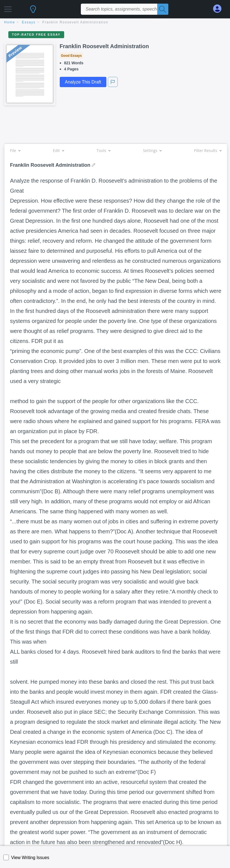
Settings (152, 150)
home (10, 22)
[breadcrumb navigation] (115, 23)
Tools (103, 150)
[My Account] (219, 9)
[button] (8, 8)
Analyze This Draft (83, 82)
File (15, 150)
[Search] (163, 9)
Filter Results (208, 150)
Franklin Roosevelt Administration (75, 22)
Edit (58, 150)
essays (29, 22)
